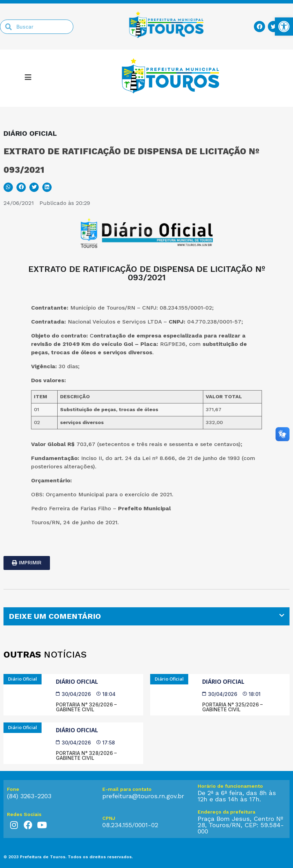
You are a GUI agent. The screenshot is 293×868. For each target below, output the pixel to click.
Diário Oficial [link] (77, 682)
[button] (8, 187)
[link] (284, 27)
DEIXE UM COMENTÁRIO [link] (55, 616)
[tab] (146, 616)
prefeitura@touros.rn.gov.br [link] (143, 796)
